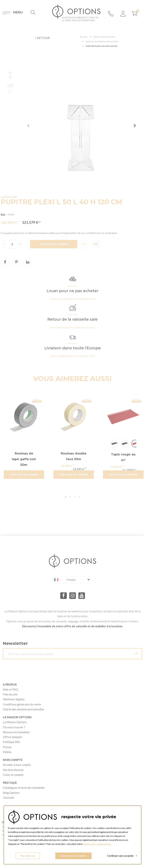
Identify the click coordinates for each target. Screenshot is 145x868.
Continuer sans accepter (122, 856)
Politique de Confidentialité (97, 844)
